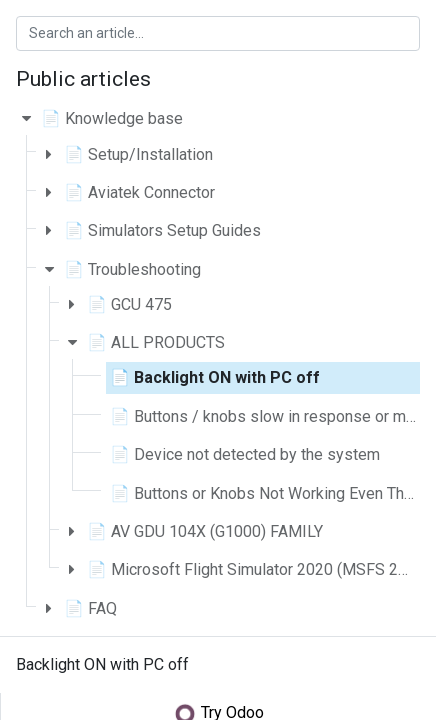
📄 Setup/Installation (138, 154)
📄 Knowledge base (112, 118)
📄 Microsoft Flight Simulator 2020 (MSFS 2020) (258, 569)
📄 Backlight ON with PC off (215, 377)
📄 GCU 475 (129, 304)
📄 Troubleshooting (132, 269)
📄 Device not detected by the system (245, 454)
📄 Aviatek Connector (139, 192)
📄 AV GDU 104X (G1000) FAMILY (205, 531)
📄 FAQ (90, 608)
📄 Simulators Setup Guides (162, 230)
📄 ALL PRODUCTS (156, 342)
